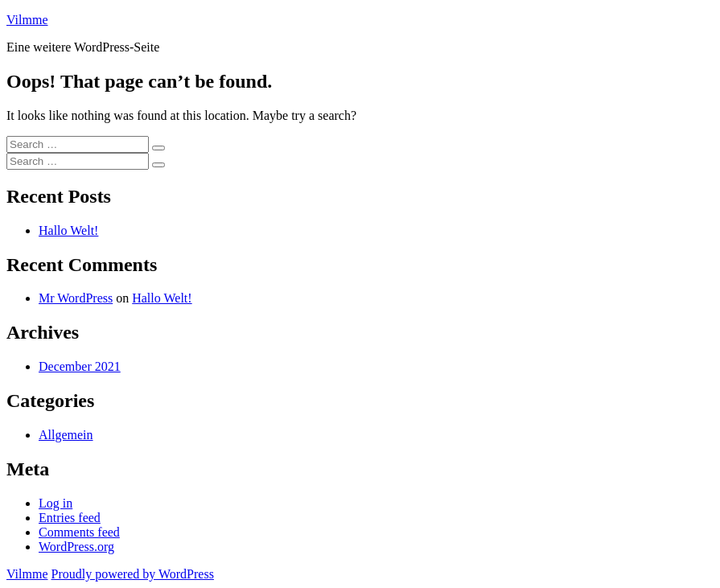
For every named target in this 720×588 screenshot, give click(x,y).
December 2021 (80, 366)
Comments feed (79, 532)
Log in (56, 503)
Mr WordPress (76, 298)
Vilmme (27, 20)
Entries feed (70, 518)
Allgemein (66, 435)
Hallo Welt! (68, 230)
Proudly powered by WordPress (132, 574)
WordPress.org (76, 547)
